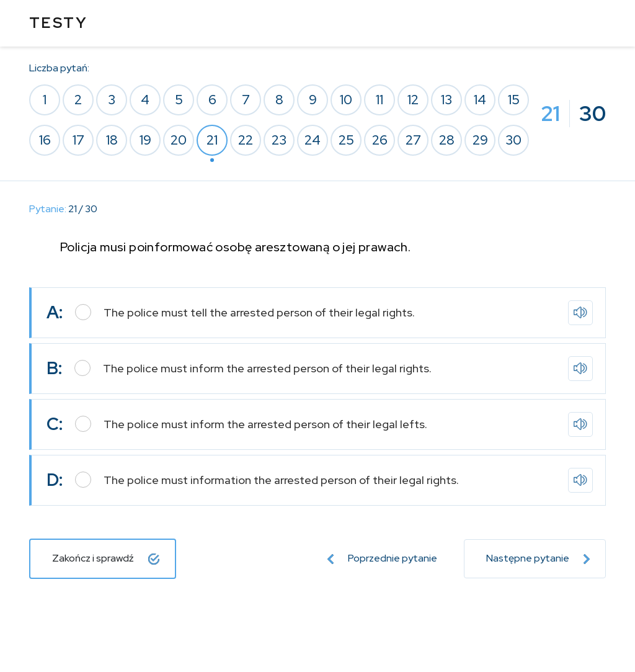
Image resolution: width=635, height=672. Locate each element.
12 (413, 100)
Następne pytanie (538, 558)
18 (112, 140)
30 (513, 140)
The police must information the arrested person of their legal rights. (281, 480)
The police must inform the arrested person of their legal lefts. (265, 424)
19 (145, 140)
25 (346, 140)
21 (212, 140)
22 (246, 140)
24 (313, 140)
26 (380, 140)
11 (380, 100)
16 (45, 140)
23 (279, 140)
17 (78, 140)
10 (346, 100)
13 (446, 100)
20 (179, 140)
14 (480, 100)
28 (447, 140)
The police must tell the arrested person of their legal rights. (259, 312)
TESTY (58, 23)
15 (514, 100)
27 (413, 140)
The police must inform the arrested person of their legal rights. (267, 368)
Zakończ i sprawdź (106, 558)
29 (480, 140)
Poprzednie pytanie (382, 558)
